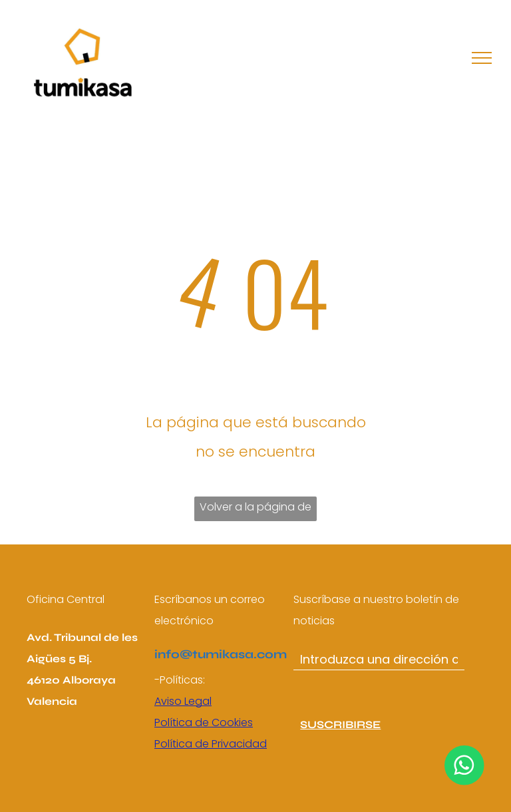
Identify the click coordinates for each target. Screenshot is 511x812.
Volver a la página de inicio (255, 510)
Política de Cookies (204, 722)
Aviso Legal (183, 701)
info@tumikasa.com (221, 654)
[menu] (482, 58)
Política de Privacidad (211, 744)
